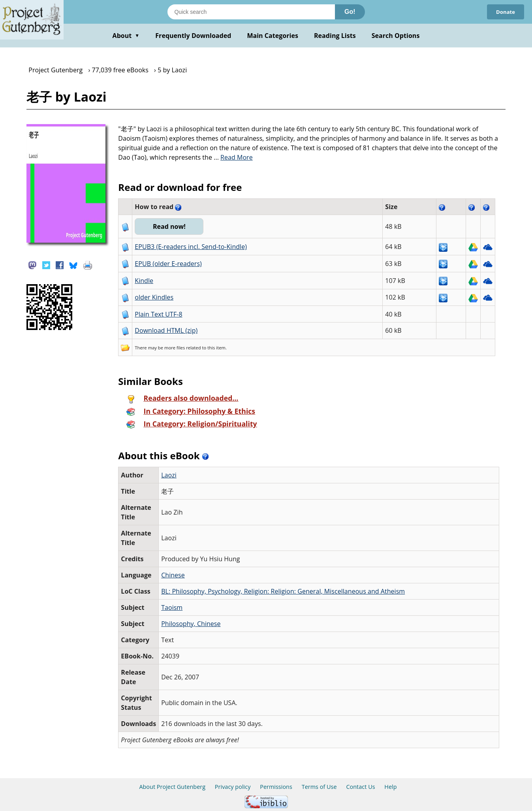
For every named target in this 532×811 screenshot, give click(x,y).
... (233, 157)
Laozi (169, 475)
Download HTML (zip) (166, 330)
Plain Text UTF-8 (158, 314)
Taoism (172, 607)
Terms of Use (319, 787)
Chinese (173, 575)
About (126, 36)
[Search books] (251, 12)
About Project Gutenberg (172, 787)
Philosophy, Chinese (191, 624)
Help (390, 787)
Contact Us (360, 787)
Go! (350, 12)
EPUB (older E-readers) (168, 264)
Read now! (171, 226)
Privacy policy (233, 787)
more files (175, 348)
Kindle (144, 281)
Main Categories (273, 36)
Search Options (396, 36)
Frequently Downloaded (193, 36)
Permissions (276, 787)
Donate (505, 12)
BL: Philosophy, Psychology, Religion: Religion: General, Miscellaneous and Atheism (283, 591)
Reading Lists (335, 36)
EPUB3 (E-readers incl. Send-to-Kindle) (191, 247)
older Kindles (154, 297)
